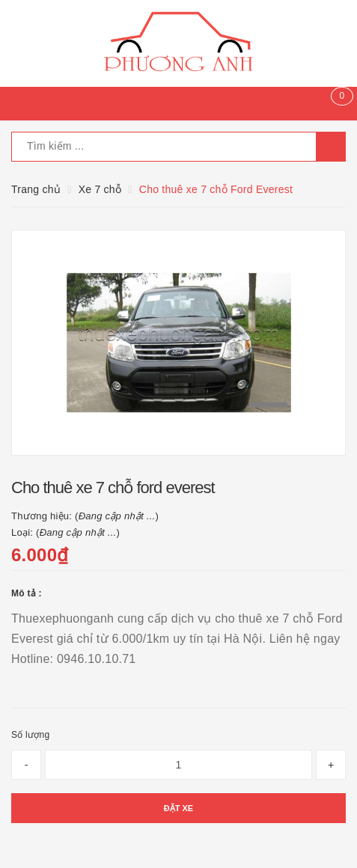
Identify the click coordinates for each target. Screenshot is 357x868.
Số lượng (30, 735)
